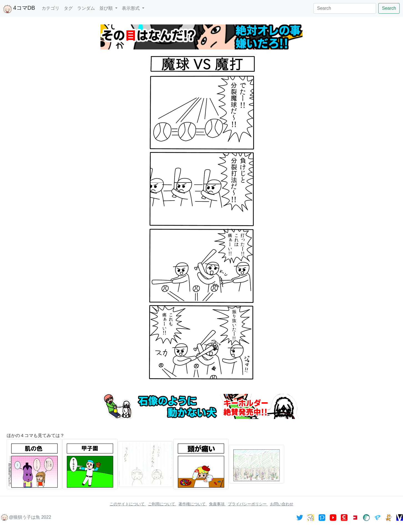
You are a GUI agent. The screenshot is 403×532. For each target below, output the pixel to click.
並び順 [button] (107, 8)
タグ (68, 8)
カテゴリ (51, 8)
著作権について (193, 504)
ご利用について (162, 504)
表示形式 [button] (131, 8)
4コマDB (19, 9)
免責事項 (217, 504)
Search (389, 8)
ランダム (86, 8)
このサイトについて (128, 504)
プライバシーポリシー (248, 504)
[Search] (345, 8)
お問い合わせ (282, 504)
